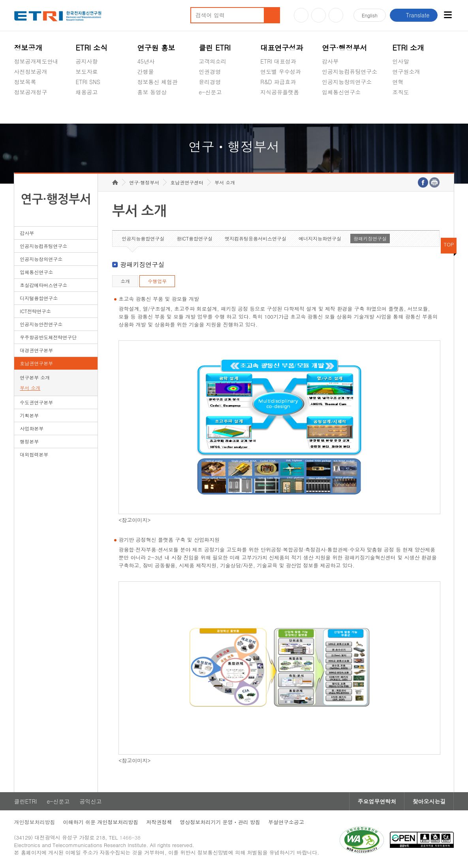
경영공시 (25, 111)
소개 (125, 281)
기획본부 (29, 415)
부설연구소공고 (286, 822)
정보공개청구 (31, 92)
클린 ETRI (215, 48)
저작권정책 (159, 822)
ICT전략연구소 (35, 311)
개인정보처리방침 (35, 822)
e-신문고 (210, 92)
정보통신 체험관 (157, 82)
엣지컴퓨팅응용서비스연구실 (256, 238)
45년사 (146, 61)
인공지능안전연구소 (41, 324)
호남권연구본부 (36, 363)
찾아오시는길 (429, 801)
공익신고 (210, 111)
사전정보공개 (31, 71)
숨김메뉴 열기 (18, 101)
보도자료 (86, 71)
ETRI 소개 (408, 48)
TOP (449, 244)
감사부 (330, 61)
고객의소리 (212, 61)
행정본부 (29, 441)
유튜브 (301, 15)
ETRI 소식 (91, 48)
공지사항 (86, 61)
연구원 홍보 (156, 48)
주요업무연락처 (377, 801)
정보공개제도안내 (36, 61)
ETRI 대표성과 (278, 61)
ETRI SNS (88, 82)
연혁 (398, 82)
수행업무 (157, 281)
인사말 (400, 61)
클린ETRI (26, 801)
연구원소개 (406, 71)
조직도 (400, 92)
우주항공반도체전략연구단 (48, 337)
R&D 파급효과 (278, 82)
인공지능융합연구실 (143, 238)
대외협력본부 (34, 454)
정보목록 (25, 82)
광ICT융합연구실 (195, 238)
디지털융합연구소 (39, 298)
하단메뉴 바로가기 (0, 0)
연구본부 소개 (35, 377)
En (370, 15)
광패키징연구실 (370, 238)
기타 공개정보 (410, 111)
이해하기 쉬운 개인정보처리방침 (101, 822)
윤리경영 (210, 82)
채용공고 (86, 92)
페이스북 (336, 15)
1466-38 (130, 837)
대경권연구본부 (36, 350)
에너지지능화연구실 (320, 238)
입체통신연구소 (341, 92)
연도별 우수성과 (281, 71)
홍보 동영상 (152, 92)
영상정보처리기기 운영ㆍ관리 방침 (220, 822)
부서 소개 (30, 388)
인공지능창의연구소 (347, 82)
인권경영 (210, 71)
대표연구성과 (282, 48)
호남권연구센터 (187, 182)
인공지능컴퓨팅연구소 (350, 71)
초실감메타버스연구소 (350, 111)
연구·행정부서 (344, 48)
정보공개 (28, 48)
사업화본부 (32, 428)
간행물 (145, 71)
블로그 (319, 15)
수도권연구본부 (36, 402)
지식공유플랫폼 (280, 92)
